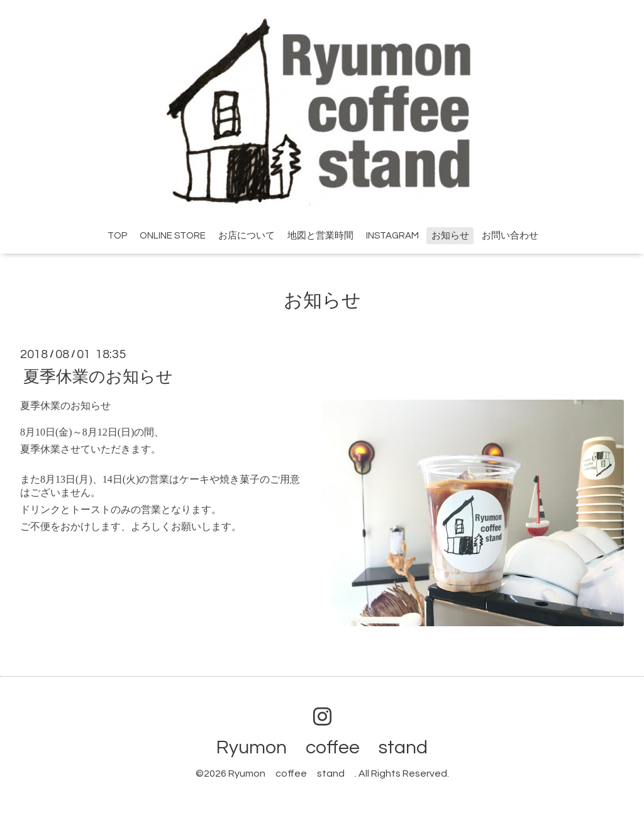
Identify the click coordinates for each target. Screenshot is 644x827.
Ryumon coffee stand (331, 747)
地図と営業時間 (320, 236)
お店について (247, 236)
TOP (117, 236)
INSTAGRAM (392, 236)
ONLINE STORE (173, 236)
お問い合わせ (510, 236)
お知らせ (450, 236)
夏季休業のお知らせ (98, 376)
